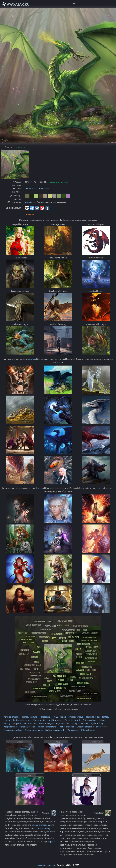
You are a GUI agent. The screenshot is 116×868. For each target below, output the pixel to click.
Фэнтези (31, 188)
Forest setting (39, 720)
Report (30, 214)
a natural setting (43, 828)
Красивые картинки (46, 865)
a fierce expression (40, 825)
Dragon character (80, 723)
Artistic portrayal (76, 717)
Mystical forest (63, 723)
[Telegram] (32, 208)
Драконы (44, 188)
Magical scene (10, 727)
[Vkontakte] (37, 208)
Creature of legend (85, 727)
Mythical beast (55, 720)
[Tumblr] (47, 208)
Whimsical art (72, 730)
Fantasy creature (29, 717)
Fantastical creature (22, 720)
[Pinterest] (42, 208)
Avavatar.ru (30, 202)
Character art (60, 717)
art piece (51, 842)
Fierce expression (27, 727)
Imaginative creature (13, 730)
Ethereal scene (88, 730)
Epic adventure (89, 720)
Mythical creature (12, 717)
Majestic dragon (46, 723)
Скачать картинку (59, 182)
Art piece (17, 723)
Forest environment (47, 727)
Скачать (21, 148)
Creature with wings (33, 730)
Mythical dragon (98, 723)
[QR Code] (27, 208)
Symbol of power (66, 727)
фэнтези (40, 488)
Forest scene (45, 717)
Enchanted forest (72, 720)
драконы (32, 359)
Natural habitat (93, 717)
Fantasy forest (30, 723)
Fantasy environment (54, 730)
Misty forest (102, 727)
